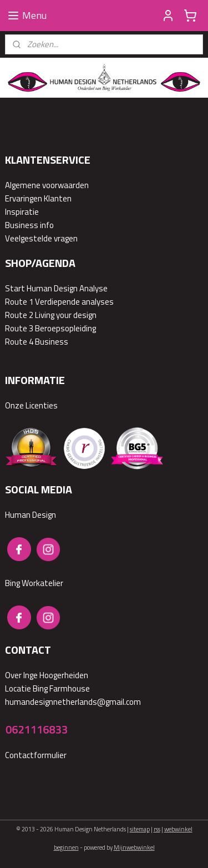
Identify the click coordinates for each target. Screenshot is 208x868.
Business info (29, 225)
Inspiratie (22, 212)
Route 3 (19, 328)
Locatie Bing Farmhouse (47, 688)
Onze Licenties (31, 405)
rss (157, 829)
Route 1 (19, 302)
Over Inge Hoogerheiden (47, 675)
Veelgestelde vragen (41, 238)
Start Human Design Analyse (56, 288)
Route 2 (19, 315)
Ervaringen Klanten (38, 198)
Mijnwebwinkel (134, 847)
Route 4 (19, 342)
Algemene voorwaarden (47, 185)
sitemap (140, 829)
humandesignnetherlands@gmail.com (73, 702)
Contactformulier (36, 755)
